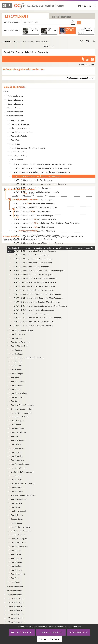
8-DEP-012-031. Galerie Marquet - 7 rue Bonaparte (34, 196)
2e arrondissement (15, 100)
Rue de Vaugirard (18, 574)
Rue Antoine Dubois (19, 136)
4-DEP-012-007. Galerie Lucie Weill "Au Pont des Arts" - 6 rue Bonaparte (42, 172)
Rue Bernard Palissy (19, 156)
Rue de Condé (17, 362)
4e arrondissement (15, 108)
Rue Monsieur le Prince (20, 464)
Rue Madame (16, 444)
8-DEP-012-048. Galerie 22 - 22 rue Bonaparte (32, 267)
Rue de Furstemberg (19, 393)
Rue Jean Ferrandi (18, 440)
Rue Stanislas (16, 566)
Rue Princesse (17, 503)
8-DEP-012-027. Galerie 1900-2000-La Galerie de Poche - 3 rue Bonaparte (42, 168)
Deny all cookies (51, 632)
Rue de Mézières (17, 460)
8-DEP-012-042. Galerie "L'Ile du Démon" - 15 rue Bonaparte (37, 235)
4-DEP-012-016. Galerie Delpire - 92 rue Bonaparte (33, 326)
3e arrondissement (15, 104)
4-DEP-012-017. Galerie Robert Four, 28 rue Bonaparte (35, 282)
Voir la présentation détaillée (78, 78)
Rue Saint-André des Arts (21, 527)
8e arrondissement (15, 591)
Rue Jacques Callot (19, 432)
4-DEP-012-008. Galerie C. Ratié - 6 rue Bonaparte (33, 180)
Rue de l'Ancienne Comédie (22, 132)
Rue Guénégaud (17, 421)
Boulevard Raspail (18, 511)
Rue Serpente (16, 558)
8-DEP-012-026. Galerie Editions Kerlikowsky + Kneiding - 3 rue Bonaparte (43, 164)
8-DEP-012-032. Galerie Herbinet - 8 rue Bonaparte (34, 200)
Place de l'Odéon (18, 488)
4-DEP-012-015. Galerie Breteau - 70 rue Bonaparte (34, 322)
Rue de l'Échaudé (18, 381)
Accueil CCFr (7, 41)
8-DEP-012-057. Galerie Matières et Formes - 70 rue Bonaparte (38, 318)
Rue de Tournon (17, 570)
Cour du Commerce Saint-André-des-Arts (27, 358)
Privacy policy (49, 639)
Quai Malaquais (17, 448)
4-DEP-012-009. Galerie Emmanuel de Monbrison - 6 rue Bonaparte (40, 184)
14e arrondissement (16, 614)
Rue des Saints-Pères (19, 547)
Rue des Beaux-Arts (19, 152)
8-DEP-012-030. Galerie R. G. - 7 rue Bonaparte (32, 188)
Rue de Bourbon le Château (22, 330)
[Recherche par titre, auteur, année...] (46, 23)
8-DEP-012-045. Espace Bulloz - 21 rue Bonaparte (33, 259)
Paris (7, 91)
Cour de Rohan (17, 519)
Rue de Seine (16, 554)
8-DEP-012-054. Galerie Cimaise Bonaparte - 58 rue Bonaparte (38, 298)
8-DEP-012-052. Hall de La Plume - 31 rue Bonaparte (34, 286)
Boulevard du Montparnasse (22, 472)
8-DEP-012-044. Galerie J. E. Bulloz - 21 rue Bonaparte (35, 251)
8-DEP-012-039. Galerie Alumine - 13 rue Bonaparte (34, 227)
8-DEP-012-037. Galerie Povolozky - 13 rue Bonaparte (35, 219)
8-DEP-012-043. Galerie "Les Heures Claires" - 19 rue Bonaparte (39, 243)
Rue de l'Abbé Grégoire (20, 124)
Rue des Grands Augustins (21, 413)
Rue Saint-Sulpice (18, 543)
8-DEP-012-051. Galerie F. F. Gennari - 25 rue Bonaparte (35, 278)
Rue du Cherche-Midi (19, 346)
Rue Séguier (16, 550)
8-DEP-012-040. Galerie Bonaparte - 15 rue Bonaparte (35, 231)
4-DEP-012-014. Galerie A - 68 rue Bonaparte (31, 314)
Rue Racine (16, 507)
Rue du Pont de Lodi (19, 499)
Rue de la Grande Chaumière (22, 405)
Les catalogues (17, 16)
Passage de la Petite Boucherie (23, 495)
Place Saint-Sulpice (19, 539)
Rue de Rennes (17, 515)
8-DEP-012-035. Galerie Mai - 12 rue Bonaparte (32, 212)
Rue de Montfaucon (19, 468)
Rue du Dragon (17, 373)
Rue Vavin (15, 578)
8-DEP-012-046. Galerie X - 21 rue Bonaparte (31, 255)
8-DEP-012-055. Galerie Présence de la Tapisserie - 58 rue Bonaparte (41, 306)
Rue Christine (16, 350)
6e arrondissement (15, 116)
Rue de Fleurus (17, 385)
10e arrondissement (16, 598)
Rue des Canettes (18, 334)
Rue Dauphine (17, 370)
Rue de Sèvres (17, 562)
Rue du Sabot (16, 523)
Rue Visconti (16, 582)
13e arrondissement (16, 610)
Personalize (79, 632)
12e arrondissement (16, 606)
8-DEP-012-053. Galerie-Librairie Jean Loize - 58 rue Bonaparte (38, 294)
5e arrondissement (15, 112)
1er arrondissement (16, 96)
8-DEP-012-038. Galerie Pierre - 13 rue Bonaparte (33, 223)
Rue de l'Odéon (17, 491)
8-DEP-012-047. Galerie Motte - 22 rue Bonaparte (33, 263)
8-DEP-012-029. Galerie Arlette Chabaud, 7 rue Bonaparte (36, 192)
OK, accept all (22, 632)
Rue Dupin (15, 377)
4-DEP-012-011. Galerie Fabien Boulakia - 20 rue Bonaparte (37, 247)
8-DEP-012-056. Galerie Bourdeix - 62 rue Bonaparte (34, 310)
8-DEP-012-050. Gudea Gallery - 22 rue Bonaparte (33, 274)
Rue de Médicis (17, 456)
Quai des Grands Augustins (22, 409)
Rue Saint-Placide (18, 535)
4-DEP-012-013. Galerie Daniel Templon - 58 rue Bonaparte (37, 302)
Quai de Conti (17, 366)
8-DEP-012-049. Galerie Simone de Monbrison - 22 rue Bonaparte (39, 271)
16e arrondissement (16, 622)
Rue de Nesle (16, 476)
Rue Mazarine (16, 452)
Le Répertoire (62, 16)
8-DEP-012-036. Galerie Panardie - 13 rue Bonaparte (34, 215)
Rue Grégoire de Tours (20, 417)
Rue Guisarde (16, 425)
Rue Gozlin (15, 401)
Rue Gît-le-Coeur (18, 397)
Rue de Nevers (17, 480)
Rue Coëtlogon (17, 354)
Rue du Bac (16, 144)
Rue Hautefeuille (18, 429)
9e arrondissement (15, 594)
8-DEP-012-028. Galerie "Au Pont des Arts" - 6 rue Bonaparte (37, 176)
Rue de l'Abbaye (17, 120)
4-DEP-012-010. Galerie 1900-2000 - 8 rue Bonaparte (34, 204)
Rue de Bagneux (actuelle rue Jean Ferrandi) (29, 148)
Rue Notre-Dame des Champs (23, 484)
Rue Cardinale (17, 338)
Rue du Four (16, 389)
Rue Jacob (15, 436)
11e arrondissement (16, 602)
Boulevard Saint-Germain (21, 531)
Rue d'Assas (16, 140)
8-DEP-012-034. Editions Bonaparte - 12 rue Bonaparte (35, 208)
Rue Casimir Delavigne (20, 342)
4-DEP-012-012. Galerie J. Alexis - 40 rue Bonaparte (34, 290)
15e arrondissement (16, 618)
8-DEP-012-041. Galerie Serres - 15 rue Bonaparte (33, 239)
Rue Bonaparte (17, 160)
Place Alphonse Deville (20, 128)
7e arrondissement (15, 587)
